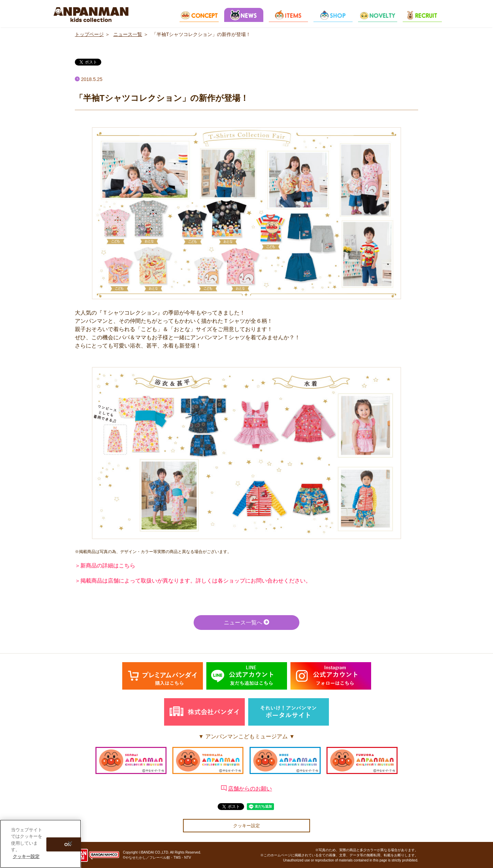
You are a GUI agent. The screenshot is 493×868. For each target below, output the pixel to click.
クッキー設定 (246, 826)
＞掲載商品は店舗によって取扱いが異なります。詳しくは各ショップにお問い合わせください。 (193, 581)
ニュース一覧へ (246, 622)
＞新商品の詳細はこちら (105, 566)
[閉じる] (70, 845)
